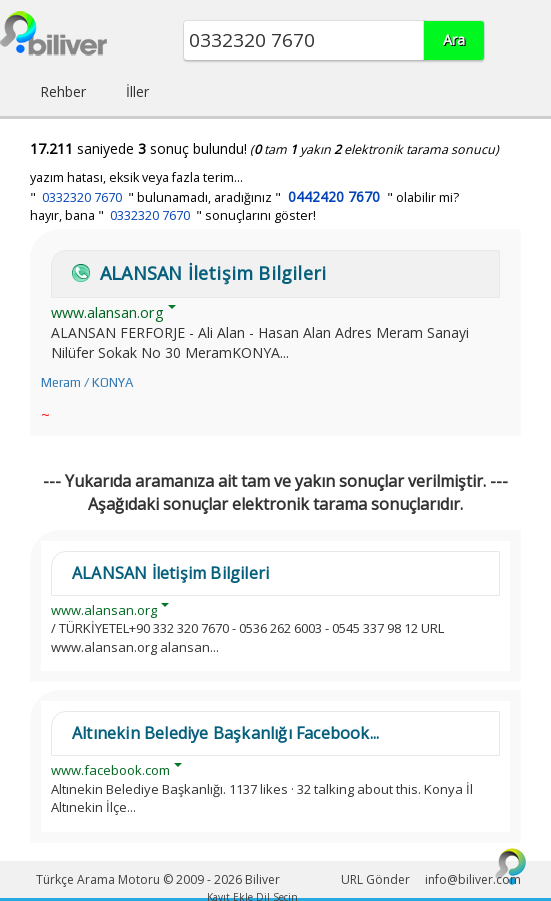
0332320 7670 (82, 197)
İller (137, 91)
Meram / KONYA (87, 382)
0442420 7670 (334, 196)
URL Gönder (375, 879)
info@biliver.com (473, 879)
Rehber (63, 91)
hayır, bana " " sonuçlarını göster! (173, 215)
